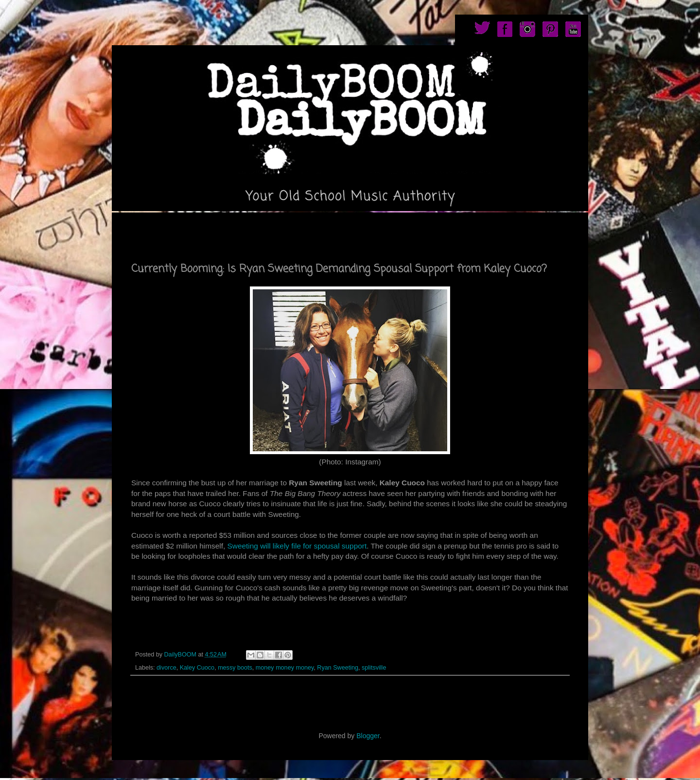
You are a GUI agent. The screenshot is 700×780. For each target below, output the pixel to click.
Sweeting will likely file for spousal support (297, 546)
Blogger (368, 736)
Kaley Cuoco (197, 668)
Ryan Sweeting (338, 668)
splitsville (374, 668)
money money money (285, 668)
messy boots (235, 668)
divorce (166, 668)
